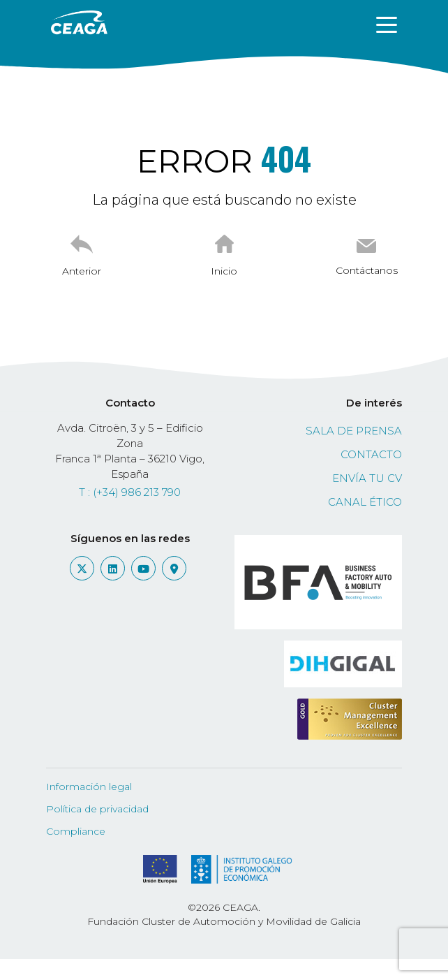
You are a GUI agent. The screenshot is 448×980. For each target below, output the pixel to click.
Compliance (76, 831)
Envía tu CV (367, 478)
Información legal (89, 787)
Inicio (224, 271)
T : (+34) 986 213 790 (130, 492)
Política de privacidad (97, 809)
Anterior (82, 271)
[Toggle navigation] (387, 24)
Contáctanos (367, 270)
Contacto (371, 454)
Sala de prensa (354, 431)
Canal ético (365, 502)
